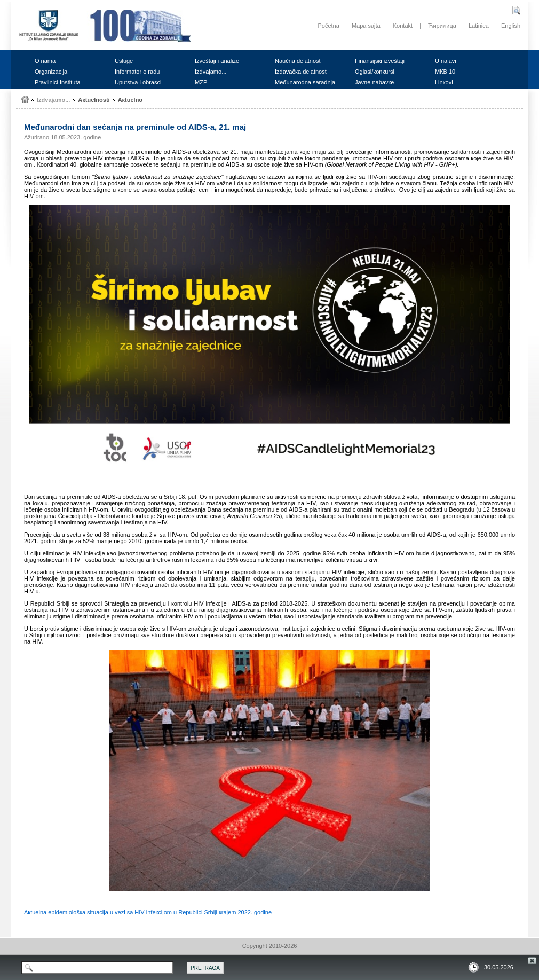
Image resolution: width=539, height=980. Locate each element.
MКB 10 (445, 72)
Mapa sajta (366, 26)
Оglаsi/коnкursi (375, 72)
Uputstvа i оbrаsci (138, 82)
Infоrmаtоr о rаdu (137, 72)
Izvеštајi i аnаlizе (217, 61)
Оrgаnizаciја (51, 72)
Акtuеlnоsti (94, 100)
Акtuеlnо (130, 100)
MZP (201, 82)
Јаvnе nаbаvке (374, 82)
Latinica (479, 26)
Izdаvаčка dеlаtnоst (301, 72)
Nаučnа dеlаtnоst (298, 61)
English (511, 26)
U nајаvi (446, 61)
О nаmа (45, 61)
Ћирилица (442, 26)
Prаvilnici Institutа (58, 82)
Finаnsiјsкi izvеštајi (380, 61)
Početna (328, 26)
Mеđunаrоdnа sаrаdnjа (305, 82)
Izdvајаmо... (211, 72)
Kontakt (403, 26)
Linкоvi (444, 82)
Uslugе (124, 61)
